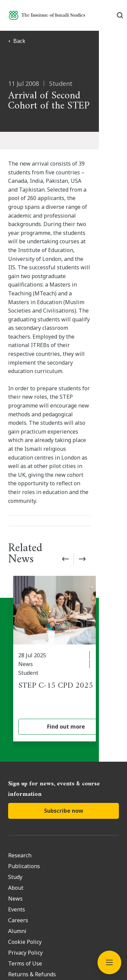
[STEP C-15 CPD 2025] (66, 552)
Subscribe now (64, 704)
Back (17, 41)
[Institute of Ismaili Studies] (47, 15)
